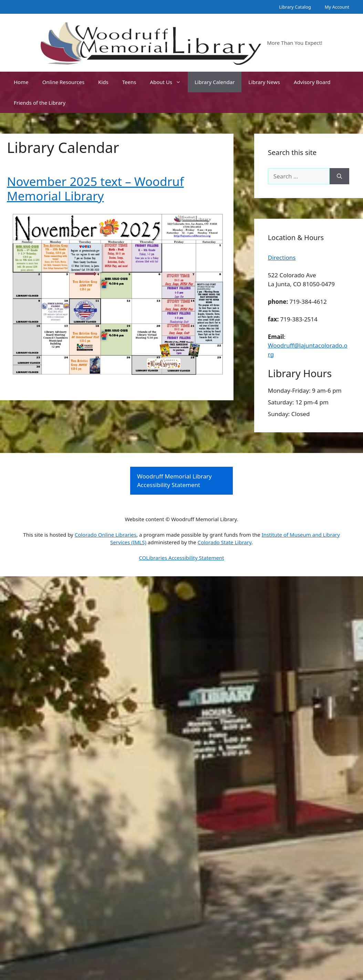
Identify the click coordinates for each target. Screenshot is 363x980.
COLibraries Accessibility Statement (181, 558)
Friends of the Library (40, 103)
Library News (264, 82)
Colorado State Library (225, 542)
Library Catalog (295, 7)
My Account (337, 7)
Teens (129, 82)
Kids (103, 82)
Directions (282, 257)
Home (21, 82)
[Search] (339, 176)
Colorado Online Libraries (106, 535)
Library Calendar (215, 82)
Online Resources (63, 82)
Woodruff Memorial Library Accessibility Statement (174, 481)
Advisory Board (312, 82)
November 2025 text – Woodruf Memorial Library (95, 189)
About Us (169, 82)
